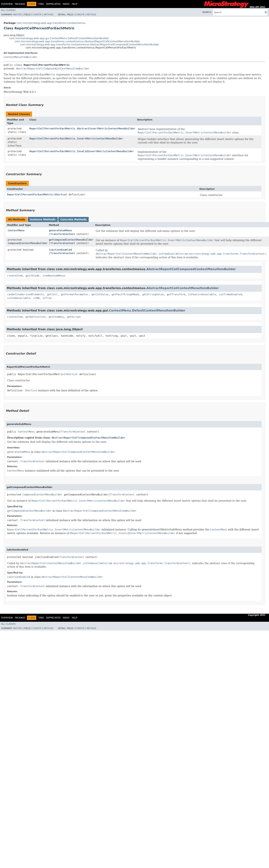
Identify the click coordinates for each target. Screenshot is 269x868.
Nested (17, 15)
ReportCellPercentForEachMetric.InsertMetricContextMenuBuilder (76, 139)
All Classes (8, 10)
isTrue (47, 298)
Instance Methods (43, 219)
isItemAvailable (19, 298)
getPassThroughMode (125, 294)
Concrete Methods (74, 219)
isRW (36, 298)
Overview (7, 4)
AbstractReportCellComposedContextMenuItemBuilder (53, 69)
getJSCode (32, 276)
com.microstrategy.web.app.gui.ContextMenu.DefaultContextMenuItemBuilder (59, 38)
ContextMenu (16, 230)
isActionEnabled (60, 250)
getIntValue (100, 294)
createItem (15, 276)
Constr (37, 15)
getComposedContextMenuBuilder (71, 240)
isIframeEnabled (230, 294)
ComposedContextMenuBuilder (28, 243)
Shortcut (61, 194)
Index (66, 4)
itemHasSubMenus (54, 276)
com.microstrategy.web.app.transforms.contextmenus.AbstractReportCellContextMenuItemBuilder (77, 41)
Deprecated (53, 4)
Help (75, 4)
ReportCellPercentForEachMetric (30, 194)
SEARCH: (207, 12)
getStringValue (153, 294)
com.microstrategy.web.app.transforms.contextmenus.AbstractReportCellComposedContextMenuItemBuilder (90, 44)
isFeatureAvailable (202, 294)
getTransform (176, 294)
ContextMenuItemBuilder (20, 57)
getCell (52, 294)
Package (20, 4)
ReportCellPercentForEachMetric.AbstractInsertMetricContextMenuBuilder (82, 129)
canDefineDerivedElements (25, 294)
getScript (74, 317)
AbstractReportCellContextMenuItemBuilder (183, 288)
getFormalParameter (75, 294)
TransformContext (63, 234)
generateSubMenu (60, 230)
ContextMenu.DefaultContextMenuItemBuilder (147, 311)
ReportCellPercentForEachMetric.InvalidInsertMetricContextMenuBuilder (82, 151)
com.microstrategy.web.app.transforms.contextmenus (51, 23)
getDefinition (36, 317)
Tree (41, 4)
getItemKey (56, 317)
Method (49, 15)
